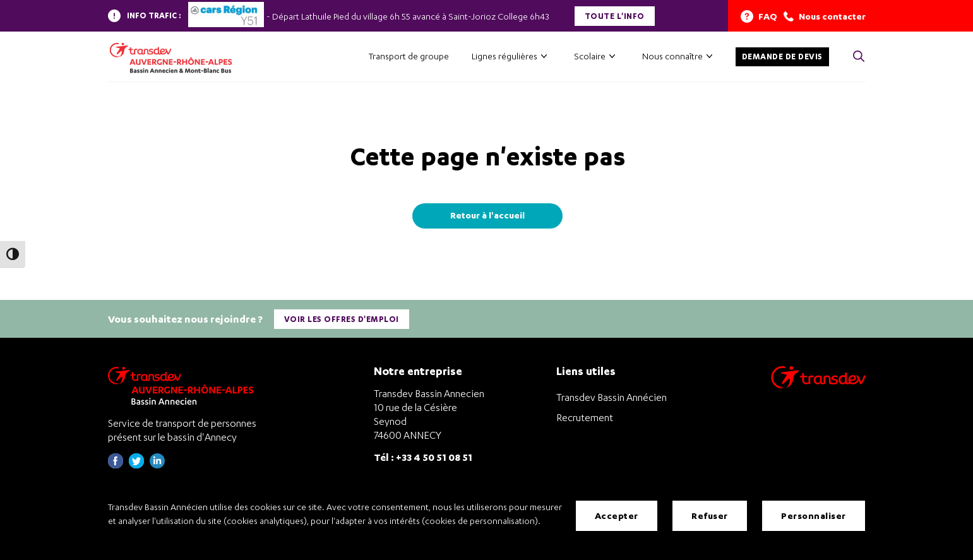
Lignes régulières (504, 56)
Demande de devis (782, 57)
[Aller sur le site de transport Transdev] (818, 385)
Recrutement (585, 417)
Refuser (710, 515)
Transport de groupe (409, 56)
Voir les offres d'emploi (342, 319)
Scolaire (590, 56)
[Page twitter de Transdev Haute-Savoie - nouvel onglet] (136, 465)
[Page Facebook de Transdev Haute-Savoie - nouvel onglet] (116, 465)
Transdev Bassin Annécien (612, 397)
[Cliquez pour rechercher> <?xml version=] (859, 57)
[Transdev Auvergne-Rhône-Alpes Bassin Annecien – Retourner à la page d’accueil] (184, 385)
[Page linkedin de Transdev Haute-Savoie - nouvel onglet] (157, 465)
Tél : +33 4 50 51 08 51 (423, 457)
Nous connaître (672, 56)
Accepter (617, 515)
